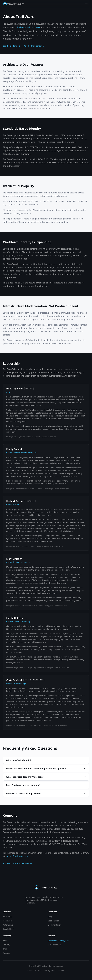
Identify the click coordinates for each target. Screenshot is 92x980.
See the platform (12, 46)
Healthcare (8, 921)
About (6, 941)
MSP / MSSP (8, 917)
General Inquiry (55, 945)
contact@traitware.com (17, 856)
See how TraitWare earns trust (17, 864)
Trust (5, 949)
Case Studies (53, 921)
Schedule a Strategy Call (58, 941)
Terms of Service (34, 970)
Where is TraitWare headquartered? (46, 793)
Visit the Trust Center (34, 46)
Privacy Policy (50, 970)
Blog (50, 917)
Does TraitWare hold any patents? (46, 785)
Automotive (8, 925)
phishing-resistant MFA (28, 27)
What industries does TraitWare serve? (46, 777)
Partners (7, 953)
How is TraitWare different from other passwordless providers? (46, 769)
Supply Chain (9, 929)
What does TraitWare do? (46, 760)
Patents (62, 970)
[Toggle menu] (86, 4)
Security (6, 945)
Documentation (55, 925)
